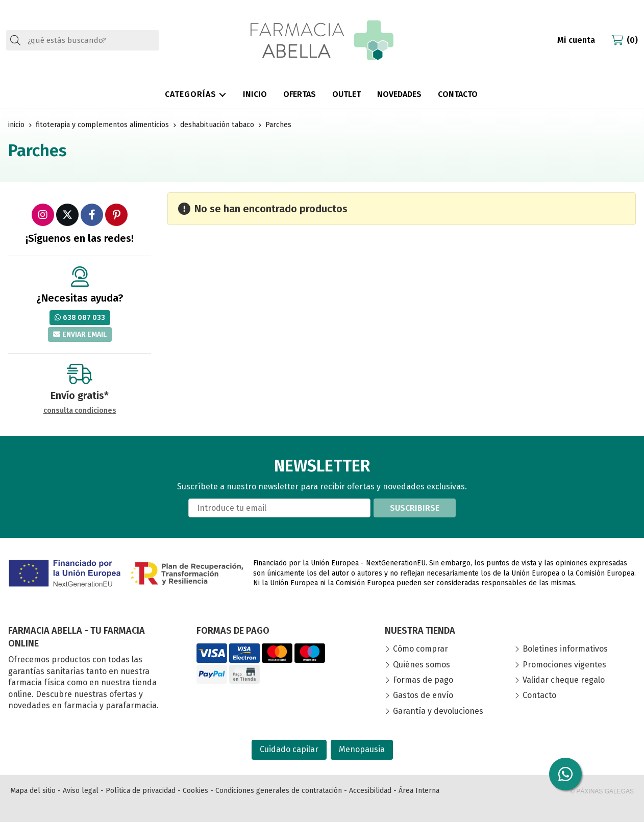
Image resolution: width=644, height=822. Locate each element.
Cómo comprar (420, 649)
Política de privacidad (141, 791)
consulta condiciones (80, 411)
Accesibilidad (370, 791)
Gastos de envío (423, 695)
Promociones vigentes (564, 665)
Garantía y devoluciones (438, 711)
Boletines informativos (565, 649)
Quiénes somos (422, 665)
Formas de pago (423, 680)
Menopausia (362, 749)
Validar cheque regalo (564, 680)
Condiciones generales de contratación (279, 791)
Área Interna (419, 791)
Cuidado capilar (289, 749)
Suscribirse (415, 508)
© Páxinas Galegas (602, 791)
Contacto (539, 695)
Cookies (195, 791)
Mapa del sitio (33, 791)
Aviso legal (81, 791)
